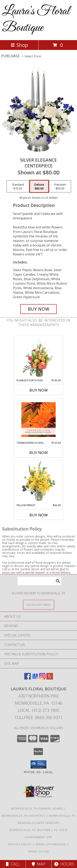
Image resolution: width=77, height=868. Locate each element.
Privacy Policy (20, 844)
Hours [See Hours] (64, 864)
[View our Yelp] (50, 678)
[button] (38, 764)
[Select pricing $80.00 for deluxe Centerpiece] (39, 186)
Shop (19, 45)
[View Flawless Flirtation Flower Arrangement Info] (38, 357)
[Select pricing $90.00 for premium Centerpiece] (60, 186)
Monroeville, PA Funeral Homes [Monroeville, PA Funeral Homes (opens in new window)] (37, 808)
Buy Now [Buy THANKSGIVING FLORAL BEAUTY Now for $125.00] (39, 453)
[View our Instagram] (42, 678)
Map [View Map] (39, 864)
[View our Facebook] (28, 678)
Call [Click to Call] (13, 864)
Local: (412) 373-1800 (39, 710)
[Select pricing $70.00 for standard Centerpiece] (18, 186)
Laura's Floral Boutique (36, 20)
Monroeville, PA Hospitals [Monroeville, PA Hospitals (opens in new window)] (23, 816)
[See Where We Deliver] (39, 604)
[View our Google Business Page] (35, 678)
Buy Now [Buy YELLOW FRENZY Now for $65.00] (39, 515)
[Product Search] (39, 581)
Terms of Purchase (51, 844)
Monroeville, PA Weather (30, 830)
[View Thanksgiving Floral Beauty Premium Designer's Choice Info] (38, 419)
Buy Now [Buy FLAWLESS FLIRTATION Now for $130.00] (39, 390)
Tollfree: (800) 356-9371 (38, 717)
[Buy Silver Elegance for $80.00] (39, 309)
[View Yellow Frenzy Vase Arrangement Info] (38, 482)
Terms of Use (39, 851)
